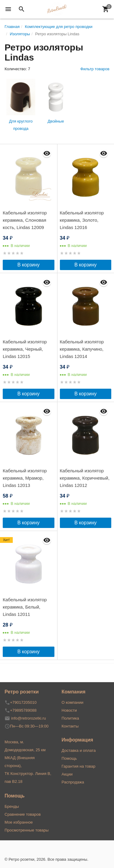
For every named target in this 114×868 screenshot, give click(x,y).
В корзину (28, 265)
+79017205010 (23, 702)
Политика (71, 718)
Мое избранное (19, 822)
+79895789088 (23, 710)
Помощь (69, 758)
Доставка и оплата (79, 750)
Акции (67, 774)
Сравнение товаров (23, 814)
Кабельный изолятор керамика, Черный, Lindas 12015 (25, 349)
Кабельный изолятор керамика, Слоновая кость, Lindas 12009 (25, 220)
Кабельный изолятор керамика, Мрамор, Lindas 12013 (25, 478)
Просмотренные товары (27, 830)
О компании (73, 702)
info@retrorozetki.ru (29, 718)
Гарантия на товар (79, 766)
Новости (69, 710)
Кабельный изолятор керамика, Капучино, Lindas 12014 (82, 349)
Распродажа (73, 782)
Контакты (70, 726)
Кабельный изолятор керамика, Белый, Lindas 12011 (25, 607)
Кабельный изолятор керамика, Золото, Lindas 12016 (82, 220)
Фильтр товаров (95, 69)
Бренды (12, 806)
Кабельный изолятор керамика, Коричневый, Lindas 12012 (85, 478)
